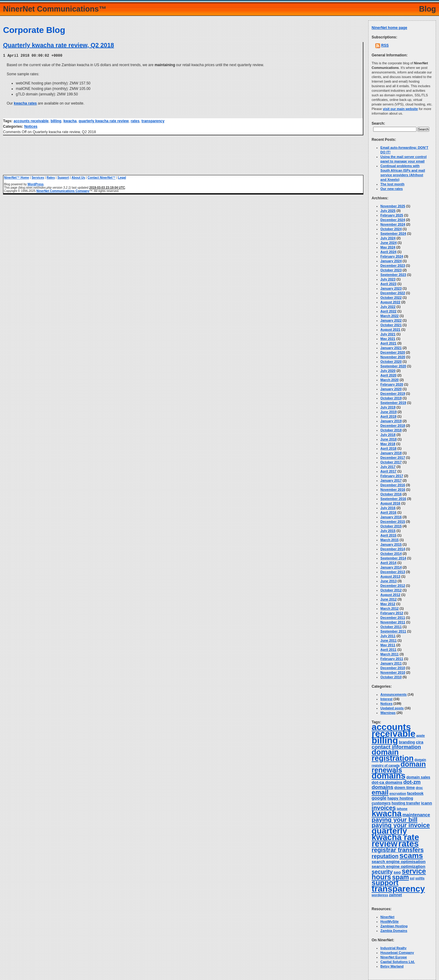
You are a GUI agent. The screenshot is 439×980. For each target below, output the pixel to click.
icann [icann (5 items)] (427, 803)
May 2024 (388, 247)
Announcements (394, 694)
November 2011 (393, 622)
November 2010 (393, 672)
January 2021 (391, 348)
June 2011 (389, 640)
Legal (122, 177)
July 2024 (388, 238)
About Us (78, 177)
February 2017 (392, 476)
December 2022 (393, 293)
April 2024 (389, 252)
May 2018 (388, 444)
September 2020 (393, 366)
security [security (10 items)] (382, 872)
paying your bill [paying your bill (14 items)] (394, 820)
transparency (153, 121)
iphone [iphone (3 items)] (402, 809)
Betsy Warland (392, 966)
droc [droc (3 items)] (419, 788)
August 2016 (390, 503)
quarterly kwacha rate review (104, 121)
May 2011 (388, 645)
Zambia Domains (394, 931)
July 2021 (388, 334)
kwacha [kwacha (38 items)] (387, 813)
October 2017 (391, 462)
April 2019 (389, 416)
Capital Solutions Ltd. (398, 962)
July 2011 (388, 636)
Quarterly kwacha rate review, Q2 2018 (59, 45)
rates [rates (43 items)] (409, 844)
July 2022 (388, 307)
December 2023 (393, 265)
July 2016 (388, 508)
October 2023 (391, 270)
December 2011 (393, 618)
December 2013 (393, 572)
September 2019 (393, 403)
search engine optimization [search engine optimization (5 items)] (398, 866)
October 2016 (391, 494)
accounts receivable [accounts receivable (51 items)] (394, 730)
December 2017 (393, 458)
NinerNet (387, 917)
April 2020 (389, 375)
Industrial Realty (394, 948)
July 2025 (388, 211)
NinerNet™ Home (16, 177)
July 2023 (388, 279)
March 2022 (390, 316)
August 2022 (390, 302)
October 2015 (391, 526)
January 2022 (391, 320)
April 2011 (389, 650)
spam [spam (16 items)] (400, 877)
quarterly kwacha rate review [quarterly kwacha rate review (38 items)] (395, 837)
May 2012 (388, 604)
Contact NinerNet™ (102, 177)
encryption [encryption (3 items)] (398, 793)
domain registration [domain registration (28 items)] (393, 755)
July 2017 (388, 467)
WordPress (36, 184)
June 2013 (389, 581)
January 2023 (391, 288)
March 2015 (390, 540)
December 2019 (393, 394)
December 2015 (393, 522)
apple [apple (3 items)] (421, 736)
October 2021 (391, 325)
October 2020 (391, 362)
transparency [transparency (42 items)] (398, 889)
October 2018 (391, 430)
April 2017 (389, 471)
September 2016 (393, 499)
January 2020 (391, 389)
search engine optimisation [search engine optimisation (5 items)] (399, 862)
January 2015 (391, 544)
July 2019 (388, 407)
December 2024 (393, 220)
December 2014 (393, 549)
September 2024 (393, 233)
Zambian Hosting (394, 926)
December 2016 (393, 485)
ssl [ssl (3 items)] (412, 878)
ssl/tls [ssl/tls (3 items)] (420, 878)
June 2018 (389, 439)
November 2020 (393, 357)
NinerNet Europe (394, 957)
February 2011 (392, 659)
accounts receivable (31, 121)
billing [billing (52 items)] (385, 740)
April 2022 (389, 311)
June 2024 (389, 243)
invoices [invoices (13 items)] (384, 808)
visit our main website (400, 109)
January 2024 (391, 261)
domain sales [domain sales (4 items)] (418, 777)
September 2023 (393, 275)
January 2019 (391, 421)
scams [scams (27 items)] (411, 855)
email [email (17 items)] (380, 792)
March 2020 (390, 380)
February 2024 (392, 256)
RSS (385, 45)
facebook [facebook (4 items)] (415, 793)
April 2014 (389, 563)
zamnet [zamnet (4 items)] (395, 895)
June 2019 (389, 412)
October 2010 (391, 677)
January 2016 (391, 517)
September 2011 (393, 631)
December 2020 (393, 352)
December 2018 (393, 426)
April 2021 (389, 343)
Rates (51, 177)
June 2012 (389, 599)
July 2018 (388, 435)
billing (56, 121)
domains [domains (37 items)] (389, 776)
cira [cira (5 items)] (419, 742)
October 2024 (391, 229)
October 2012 (391, 590)
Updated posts (392, 708)
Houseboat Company (397, 953)
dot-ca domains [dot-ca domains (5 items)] (387, 782)
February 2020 (392, 384)
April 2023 (389, 284)
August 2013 (390, 576)
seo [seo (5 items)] (397, 872)
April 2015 (389, 535)
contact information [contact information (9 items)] (396, 747)
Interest (387, 699)
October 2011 (391, 627)
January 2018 (391, 453)
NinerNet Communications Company (63, 191)
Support (63, 177)
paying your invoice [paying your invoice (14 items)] (401, 825)
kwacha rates (25, 103)
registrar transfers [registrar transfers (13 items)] (398, 850)
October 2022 (391, 298)
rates (135, 121)
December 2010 (393, 668)
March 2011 (390, 654)
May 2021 (388, 339)
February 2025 (392, 215)
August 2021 (390, 330)
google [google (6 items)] (379, 798)
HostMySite (390, 921)
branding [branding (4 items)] (407, 742)
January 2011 (391, 663)
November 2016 (393, 490)
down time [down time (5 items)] (405, 788)
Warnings (388, 713)
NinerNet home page (389, 28)
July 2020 (388, 371)
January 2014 (391, 567)
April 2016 (389, 512)
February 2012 (392, 613)
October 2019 (391, 398)
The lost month (393, 184)
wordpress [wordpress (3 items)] (380, 895)
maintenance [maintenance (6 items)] (416, 815)
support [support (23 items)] (385, 883)
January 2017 (391, 480)
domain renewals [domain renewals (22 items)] (399, 767)
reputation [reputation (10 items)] (385, 856)
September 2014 (393, 558)
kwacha (70, 121)
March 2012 (390, 608)
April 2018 (389, 448)
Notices (31, 126)
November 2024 (393, 224)
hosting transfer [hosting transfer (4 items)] (406, 803)
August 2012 (390, 595)
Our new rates (392, 189)
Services (38, 177)
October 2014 (391, 554)
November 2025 (393, 206)
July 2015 (388, 531)
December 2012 (393, 586)
